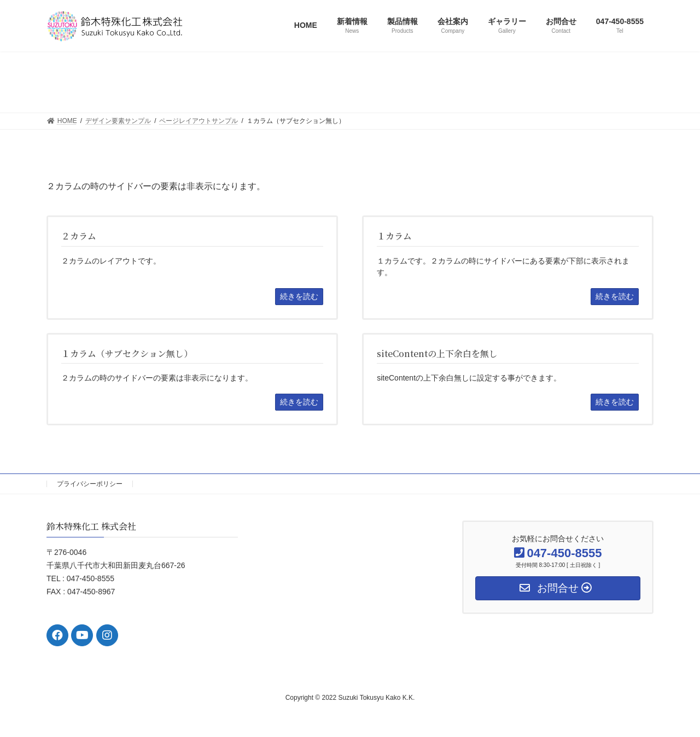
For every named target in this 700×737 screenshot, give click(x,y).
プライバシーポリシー (90, 484)
